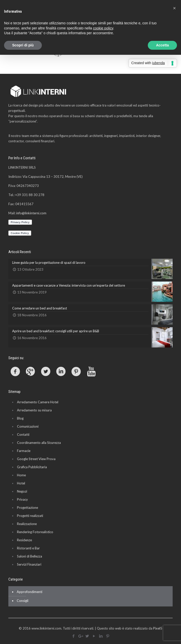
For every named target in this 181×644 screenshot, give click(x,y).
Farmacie (24, 451)
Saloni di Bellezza (30, 556)
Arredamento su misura (34, 410)
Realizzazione (27, 524)
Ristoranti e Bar (28, 548)
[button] (174, 8)
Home (21, 475)
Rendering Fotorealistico (35, 532)
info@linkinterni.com (31, 213)
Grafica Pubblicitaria (32, 467)
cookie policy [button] (103, 28)
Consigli (23, 601)
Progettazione (28, 508)
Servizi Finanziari (29, 564)
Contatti (23, 434)
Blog (20, 418)
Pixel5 (158, 628)
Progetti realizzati (30, 516)
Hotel (21, 483)
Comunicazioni (28, 426)
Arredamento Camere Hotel (38, 402)
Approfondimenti (30, 592)
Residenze (24, 540)
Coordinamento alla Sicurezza (39, 443)
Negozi (22, 491)
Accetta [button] (162, 45)
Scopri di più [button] (23, 45)
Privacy (22, 499)
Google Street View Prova (36, 459)
